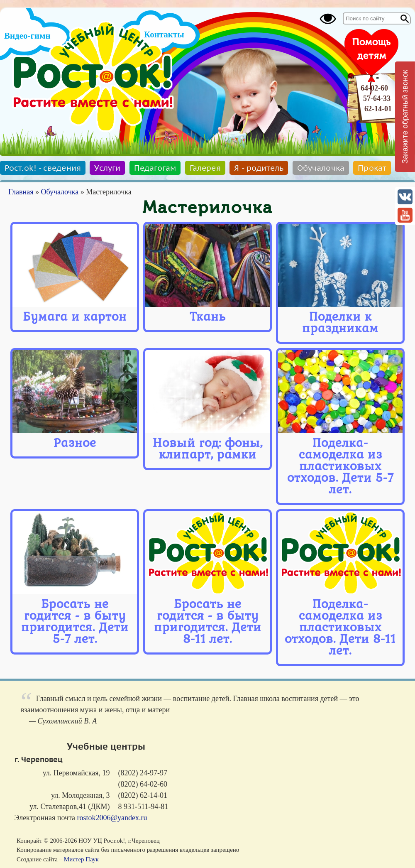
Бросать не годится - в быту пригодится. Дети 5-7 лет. (75, 622)
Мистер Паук (81, 859)
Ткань (208, 317)
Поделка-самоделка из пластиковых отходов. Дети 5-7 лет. (341, 466)
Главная (21, 192)
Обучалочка (321, 168)
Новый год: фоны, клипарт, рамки (208, 449)
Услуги (107, 168)
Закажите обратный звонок (405, 117)
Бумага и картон (75, 317)
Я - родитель (259, 168)
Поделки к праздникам (340, 322)
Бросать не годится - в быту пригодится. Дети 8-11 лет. (208, 622)
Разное (75, 443)
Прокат (372, 168)
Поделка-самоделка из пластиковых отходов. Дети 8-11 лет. (340, 627)
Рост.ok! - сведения (43, 168)
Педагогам (155, 168)
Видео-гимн (27, 36)
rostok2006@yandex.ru (112, 818)
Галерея (205, 168)
